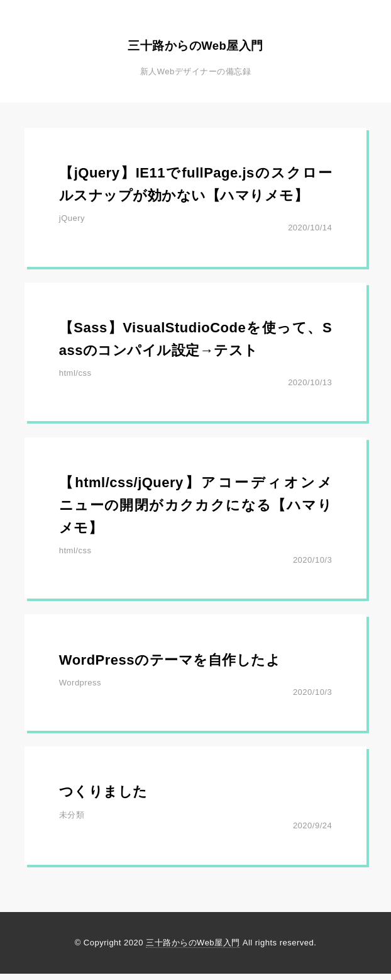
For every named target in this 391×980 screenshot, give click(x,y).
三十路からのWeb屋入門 (196, 43)
